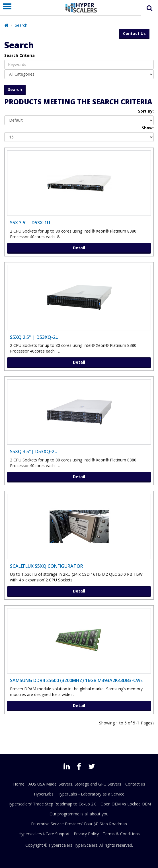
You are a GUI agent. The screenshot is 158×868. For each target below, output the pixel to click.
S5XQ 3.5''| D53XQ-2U (34, 451)
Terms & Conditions (121, 834)
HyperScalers (85, 845)
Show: (148, 128)
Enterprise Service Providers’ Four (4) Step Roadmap (79, 824)
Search (21, 25)
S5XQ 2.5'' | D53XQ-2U (34, 337)
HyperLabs (44, 794)
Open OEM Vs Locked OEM (126, 804)
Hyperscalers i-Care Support (44, 834)
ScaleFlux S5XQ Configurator (47, 566)
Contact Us (134, 33)
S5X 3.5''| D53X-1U (30, 223)
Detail (79, 248)
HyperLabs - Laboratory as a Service (91, 794)
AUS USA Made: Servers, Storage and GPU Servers (75, 784)
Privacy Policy (86, 834)
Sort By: (146, 111)
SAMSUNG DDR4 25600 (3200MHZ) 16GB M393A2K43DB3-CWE (76, 680)
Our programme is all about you (79, 814)
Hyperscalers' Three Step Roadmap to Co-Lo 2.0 (52, 804)
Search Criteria (20, 55)
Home (19, 784)
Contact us (135, 784)
